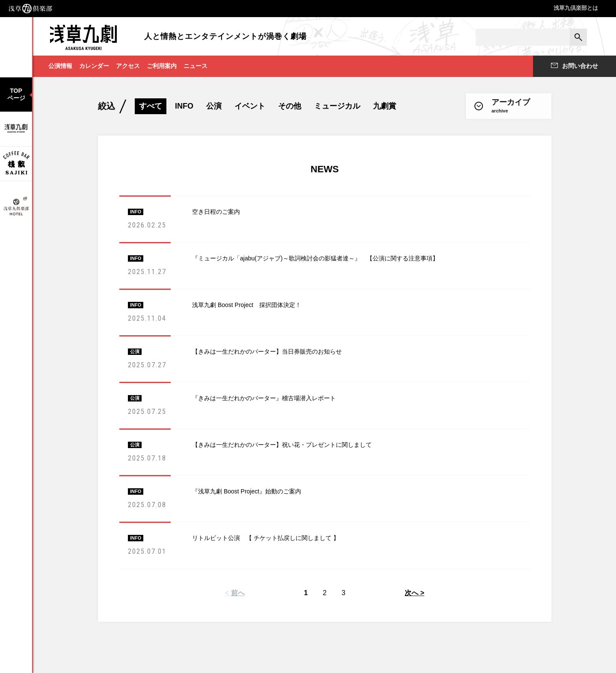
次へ (412, 593)
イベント (250, 106)
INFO (184, 106)
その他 (290, 106)
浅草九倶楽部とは (576, 8)
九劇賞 (385, 106)
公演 (214, 106)
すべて (151, 106)
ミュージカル (337, 106)
